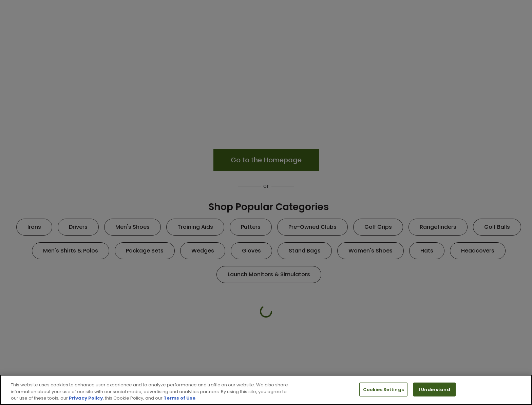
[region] (266, 390)
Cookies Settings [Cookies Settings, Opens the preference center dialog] (383, 389)
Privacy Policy (86, 398)
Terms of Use (179, 398)
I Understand (434, 389)
